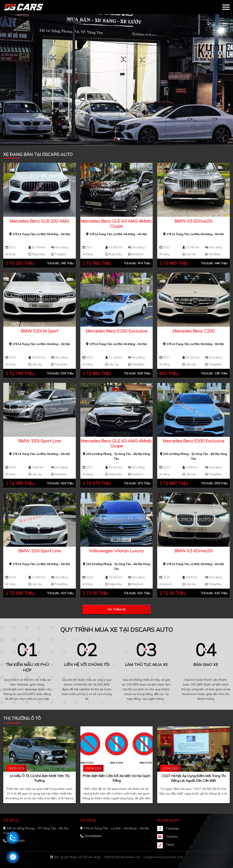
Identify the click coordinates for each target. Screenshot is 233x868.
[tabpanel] (116, 73)
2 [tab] (119, 139)
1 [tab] (114, 139)
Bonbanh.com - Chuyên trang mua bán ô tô (152, 857)
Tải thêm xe (116, 610)
